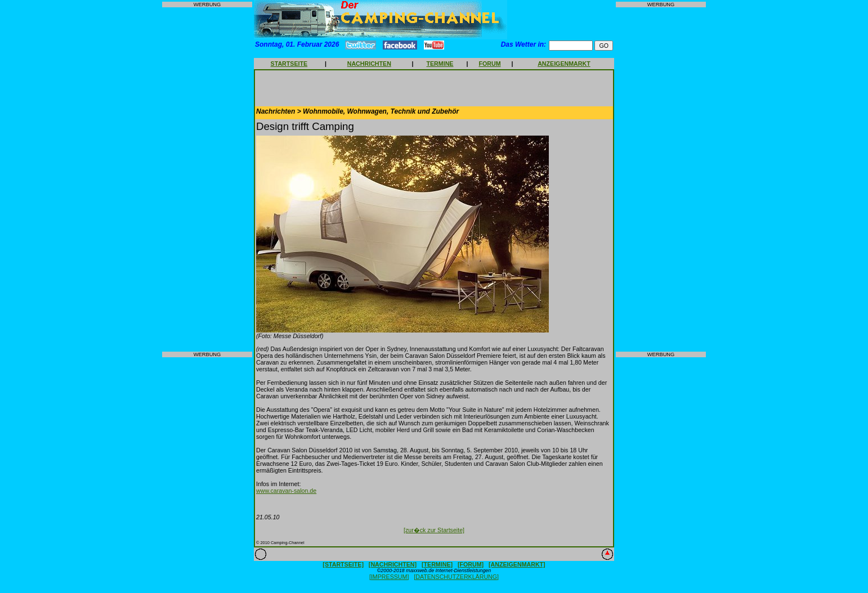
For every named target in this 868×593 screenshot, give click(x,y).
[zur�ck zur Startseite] (434, 530)
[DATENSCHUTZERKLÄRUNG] (456, 577)
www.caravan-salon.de (286, 491)
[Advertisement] (207, 179)
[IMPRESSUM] (389, 577)
